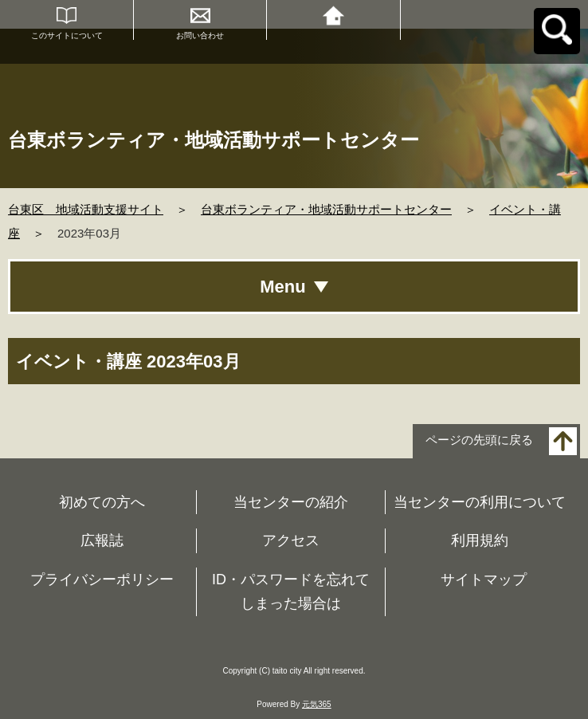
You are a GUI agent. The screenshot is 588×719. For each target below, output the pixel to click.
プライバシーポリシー (102, 580)
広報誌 (102, 540)
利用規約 (480, 540)
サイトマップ (484, 580)
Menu (282, 287)
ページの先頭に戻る (479, 440)
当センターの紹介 (291, 502)
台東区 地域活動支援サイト (86, 209)
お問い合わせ (200, 35)
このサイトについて (67, 35)
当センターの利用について (480, 502)
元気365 (317, 704)
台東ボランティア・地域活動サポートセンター (326, 209)
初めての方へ (102, 502)
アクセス (291, 540)
